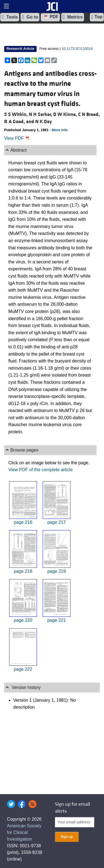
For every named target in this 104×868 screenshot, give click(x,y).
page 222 (23, 669)
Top (97, 17)
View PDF (17, 138)
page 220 (23, 620)
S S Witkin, (17, 114)
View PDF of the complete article (40, 470)
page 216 (23, 522)
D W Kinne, (66, 114)
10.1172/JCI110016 (77, 49)
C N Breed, (89, 114)
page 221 (57, 620)
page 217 (57, 522)
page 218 (23, 571)
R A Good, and (20, 122)
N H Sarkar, (41, 114)
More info (60, 130)
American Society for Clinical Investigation (24, 832)
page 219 (57, 571)
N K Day (44, 122)
